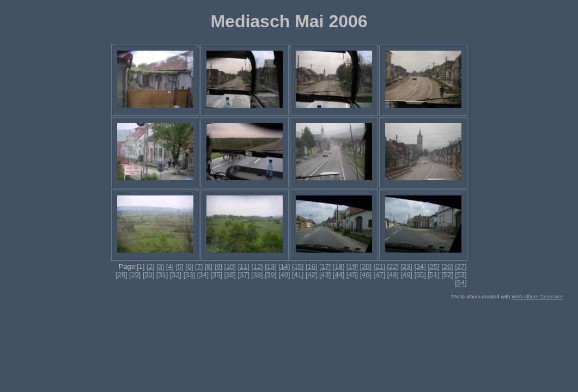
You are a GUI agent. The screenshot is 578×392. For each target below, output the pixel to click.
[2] (150, 267)
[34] (203, 275)
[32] (176, 275)
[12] (257, 267)
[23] (406, 267)
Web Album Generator (537, 296)
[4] (170, 267)
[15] (298, 267)
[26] (447, 267)
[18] (339, 267)
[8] (209, 267)
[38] (257, 275)
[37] (243, 275)
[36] (230, 275)
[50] (420, 275)
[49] (406, 275)
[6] (189, 267)
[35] (217, 275)
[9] (218, 267)
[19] (352, 267)
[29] (135, 275)
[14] (284, 267)
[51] (433, 275)
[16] (311, 267)
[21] (379, 267)
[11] (243, 267)
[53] (461, 275)
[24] (420, 267)
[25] (433, 267)
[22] (393, 267)
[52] (447, 275)
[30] (148, 275)
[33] (189, 275)
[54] (461, 283)
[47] (379, 275)
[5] (179, 267)
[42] (311, 275)
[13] (270, 267)
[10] (230, 267)
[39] (270, 275)
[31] (162, 275)
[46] (366, 275)
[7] (199, 267)
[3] (160, 267)
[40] (284, 275)
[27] (461, 267)
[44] (339, 275)
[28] (121, 275)
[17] (325, 267)
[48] (393, 275)
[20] (366, 267)
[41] (298, 275)
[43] (325, 275)
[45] (352, 275)
